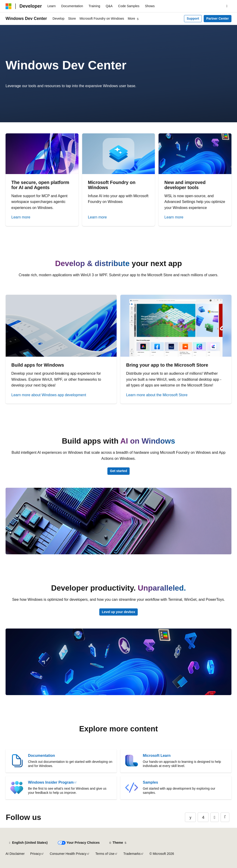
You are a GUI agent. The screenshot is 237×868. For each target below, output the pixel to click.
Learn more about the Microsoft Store (157, 395)
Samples (150, 782)
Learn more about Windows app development (49, 395)
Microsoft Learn (157, 756)
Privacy (35, 854)
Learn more (21, 217)
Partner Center (217, 18)
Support (193, 18)
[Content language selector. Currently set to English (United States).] (28, 843)
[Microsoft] (9, 6)
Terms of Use (105, 854)
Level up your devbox (118, 612)
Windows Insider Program (51, 782)
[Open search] (227, 6)
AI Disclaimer (15, 854)
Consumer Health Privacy (68, 854)
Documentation (41, 756)
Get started (118, 471)
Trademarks (132, 854)
